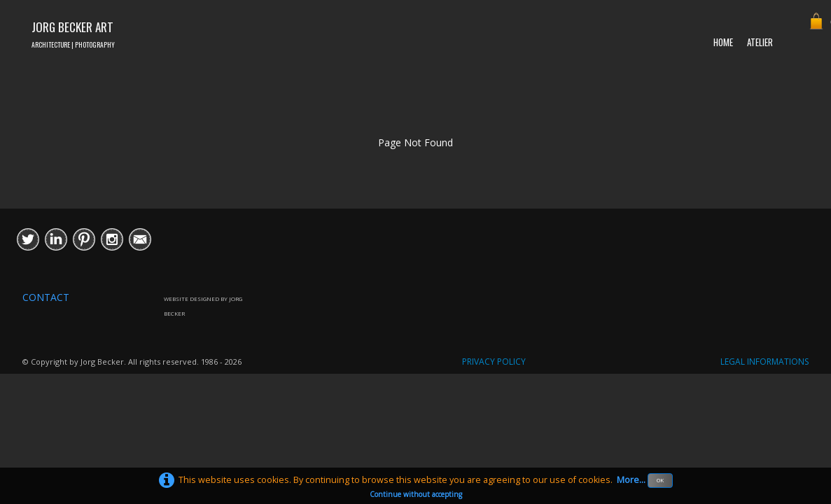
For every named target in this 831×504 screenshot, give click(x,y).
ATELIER (760, 42)
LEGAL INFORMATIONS (764, 362)
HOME (723, 42)
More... (631, 480)
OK (660, 480)
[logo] (73, 33)
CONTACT (46, 297)
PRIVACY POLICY (494, 362)
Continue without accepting (416, 494)
